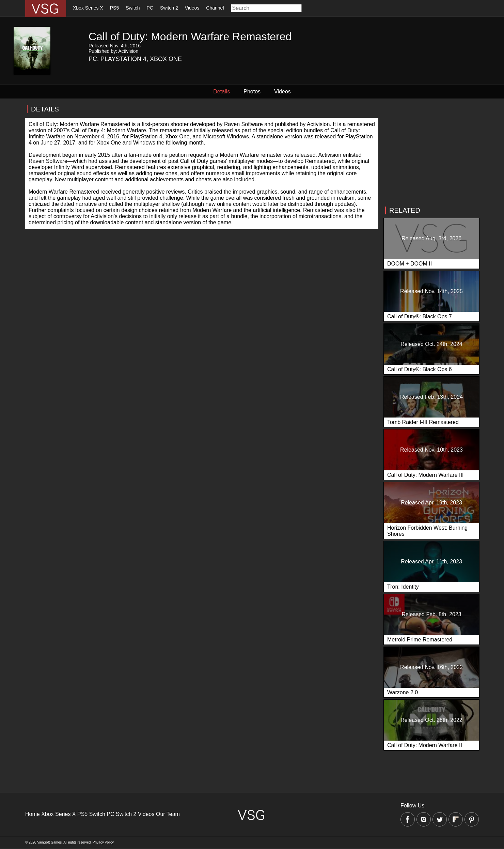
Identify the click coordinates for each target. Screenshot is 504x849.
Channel (215, 8)
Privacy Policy (103, 842)
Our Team (168, 814)
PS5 (114, 8)
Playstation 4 (123, 59)
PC (150, 8)
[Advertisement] (431, 153)
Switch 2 (169, 8)
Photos (252, 92)
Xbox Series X (88, 8)
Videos (192, 8)
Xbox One (166, 59)
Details (222, 92)
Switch (133, 8)
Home (33, 814)
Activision (128, 51)
